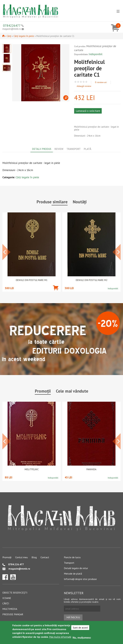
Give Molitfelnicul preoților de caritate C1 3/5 (81, 82)
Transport (69, 563)
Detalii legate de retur (76, 568)
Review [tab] (59, 149)
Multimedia (10, 609)
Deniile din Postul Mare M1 (32, 280)
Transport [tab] (74, 149)
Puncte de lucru (72, 557)
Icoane (7, 598)
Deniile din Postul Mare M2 (92, 280)
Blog (34, 557)
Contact (45, 557)
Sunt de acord (80, 628)
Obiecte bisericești (15, 593)
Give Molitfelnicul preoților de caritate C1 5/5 (86, 82)
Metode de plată (73, 574)
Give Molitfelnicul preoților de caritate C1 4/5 (84, 82)
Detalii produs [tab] (42, 149)
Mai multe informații (60, 637)
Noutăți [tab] (80, 202)
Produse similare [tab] (52, 202)
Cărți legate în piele (24, 36)
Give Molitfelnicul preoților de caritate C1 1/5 (76, 82)
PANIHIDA (91, 469)
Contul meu (21, 557)
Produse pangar (13, 614)
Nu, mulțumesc (82, 638)
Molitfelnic (32, 469)
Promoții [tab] (43, 391)
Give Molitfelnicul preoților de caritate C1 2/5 (78, 82)
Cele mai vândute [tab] (72, 391)
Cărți (9, 36)
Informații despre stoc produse (80, 579)
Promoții (7, 557)
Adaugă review (84, 86)
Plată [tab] (87, 149)
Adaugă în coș (56, 293)
